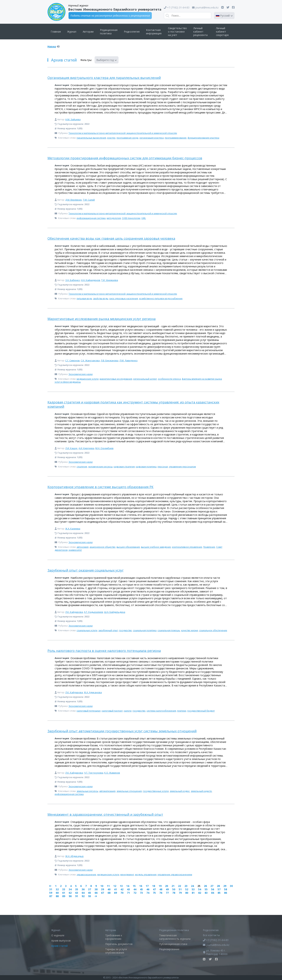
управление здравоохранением (175, 875)
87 (51, 896)
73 (141, 893)
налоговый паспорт (112, 711)
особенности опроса (169, 379)
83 (206, 893)
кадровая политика (146, 467)
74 (148, 893)
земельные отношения (129, 791)
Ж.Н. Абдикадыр (74, 856)
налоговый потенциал (89, 711)
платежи (182, 711)
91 (77, 896)
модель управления (146, 875)
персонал (163, 467)
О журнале (58, 935)
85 (219, 893)
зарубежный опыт (108, 630)
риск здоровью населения (124, 299)
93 (90, 896)
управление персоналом (182, 467)
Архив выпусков (61, 941)
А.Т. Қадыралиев (94, 612)
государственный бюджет (201, 711)
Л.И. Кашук (71, 448)
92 (83, 896)
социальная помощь (169, 630)
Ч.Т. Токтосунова (94, 773)
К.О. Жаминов (112, 773)
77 (167, 893)
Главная (56, 32)
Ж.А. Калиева (73, 529)
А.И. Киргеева (86, 448)
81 (193, 893)
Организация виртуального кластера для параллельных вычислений (104, 78)
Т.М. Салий (89, 200)
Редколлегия (132, 32)
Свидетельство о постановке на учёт (177, 32)
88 (57, 896)
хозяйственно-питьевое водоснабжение (161, 299)
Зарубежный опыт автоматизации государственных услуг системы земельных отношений (122, 731)
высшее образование (128, 547)
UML (144, 218)
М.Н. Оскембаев (104, 448)
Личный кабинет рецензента (200, 32)
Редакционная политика (109, 32)
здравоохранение (86, 875)
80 (187, 893)
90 (70, 896)
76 (161, 893)
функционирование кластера (203, 138)
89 (64, 896)
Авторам (88, 32)
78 (174, 893)
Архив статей (59, 946)
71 (128, 893)
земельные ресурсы (87, 791)
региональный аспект (145, 379)
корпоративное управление (187, 547)
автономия (83, 547)
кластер (111, 138)
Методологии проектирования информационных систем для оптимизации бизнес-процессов (125, 158)
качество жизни (190, 630)
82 (200, 893)
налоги (128, 711)
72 (135, 893)
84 (213, 893)
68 (109, 893)
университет (75, 550)
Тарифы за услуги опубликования (116, 951)
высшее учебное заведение (156, 547)
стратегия (82, 467)
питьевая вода (84, 299)
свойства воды (101, 299)
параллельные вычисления (91, 138)
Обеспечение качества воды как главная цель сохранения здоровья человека (111, 238)
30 (231, 886)
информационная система (91, 218)
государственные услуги (156, 791)
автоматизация (107, 791)
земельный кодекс (180, 791)
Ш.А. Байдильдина (115, 612)
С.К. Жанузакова (90, 360)
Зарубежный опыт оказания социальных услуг (86, 570)
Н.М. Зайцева (73, 119)
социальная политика (145, 630)
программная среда (127, 138)
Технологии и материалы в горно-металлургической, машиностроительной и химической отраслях (123, 133)
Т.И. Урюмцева (110, 280)
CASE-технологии (131, 218)
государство (125, 630)
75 (154, 893)
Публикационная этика (173, 944)
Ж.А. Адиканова (93, 692)
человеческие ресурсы (100, 467)
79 (180, 893)
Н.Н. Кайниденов (91, 280)
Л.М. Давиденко (129, 360)
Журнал (72, 32)
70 (122, 893)
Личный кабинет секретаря (222, 32)
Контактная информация (154, 32)
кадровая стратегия (124, 467)
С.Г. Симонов (72, 360)
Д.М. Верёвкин (74, 200)
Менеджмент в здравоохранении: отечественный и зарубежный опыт (105, 814)
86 (226, 893)
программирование (176, 138)
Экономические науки (81, 374)
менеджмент (127, 875)
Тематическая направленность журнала (175, 937)
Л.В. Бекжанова (110, 360)
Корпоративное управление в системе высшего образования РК (100, 487)
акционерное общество (103, 547)
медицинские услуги (88, 379)
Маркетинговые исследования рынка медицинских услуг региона (102, 319)
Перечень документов (119, 944)
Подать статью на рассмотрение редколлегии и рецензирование (110, 16)
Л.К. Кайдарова (74, 612)
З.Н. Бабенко (73, 280)
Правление (209, 547)
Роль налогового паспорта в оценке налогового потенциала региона (104, 651)
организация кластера (152, 138)
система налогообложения (161, 711)
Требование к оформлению (114, 937)
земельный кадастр (201, 791)
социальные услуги (87, 630)
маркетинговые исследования (116, 379)
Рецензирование (169, 949)
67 (103, 893)
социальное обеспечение (213, 630)
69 (115, 893)
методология (114, 218)
